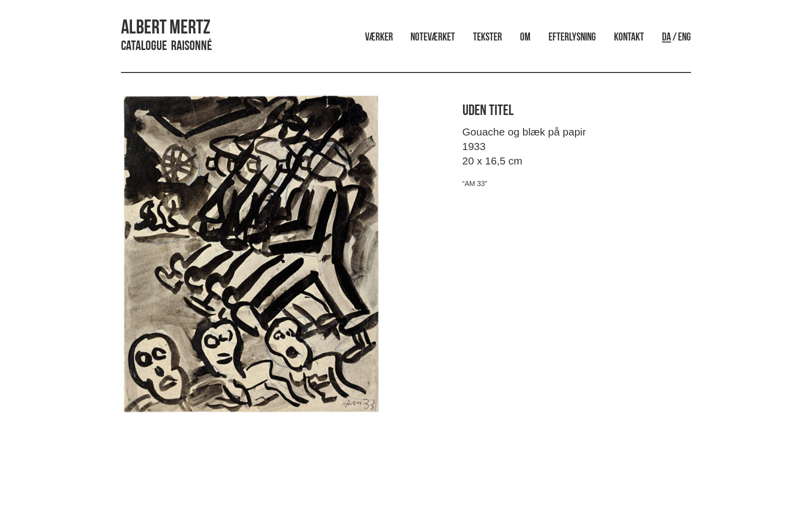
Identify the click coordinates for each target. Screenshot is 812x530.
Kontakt (629, 38)
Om (525, 38)
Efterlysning (572, 38)
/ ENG (676, 38)
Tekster (487, 38)
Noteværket (433, 38)
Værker (379, 38)
